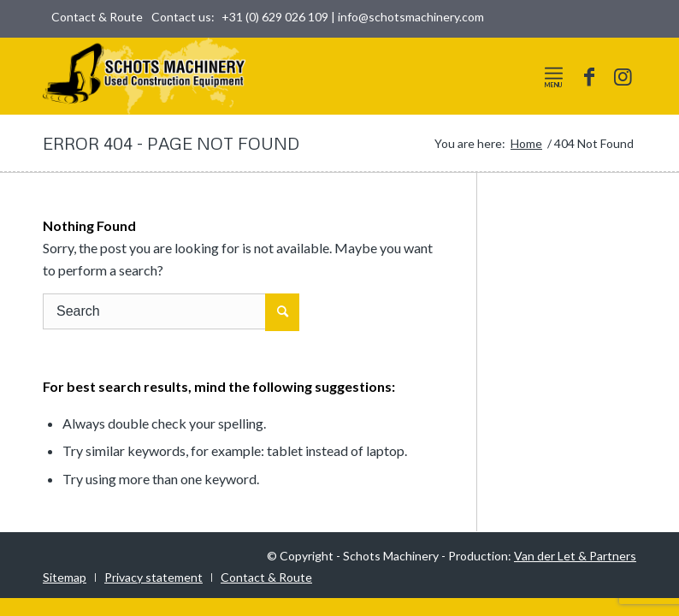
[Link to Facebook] (589, 76)
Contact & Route (97, 17)
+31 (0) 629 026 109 (275, 17)
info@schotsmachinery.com (411, 17)
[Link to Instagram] (623, 76)
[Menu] (554, 73)
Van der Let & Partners (575, 556)
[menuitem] (93, 17)
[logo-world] (144, 76)
